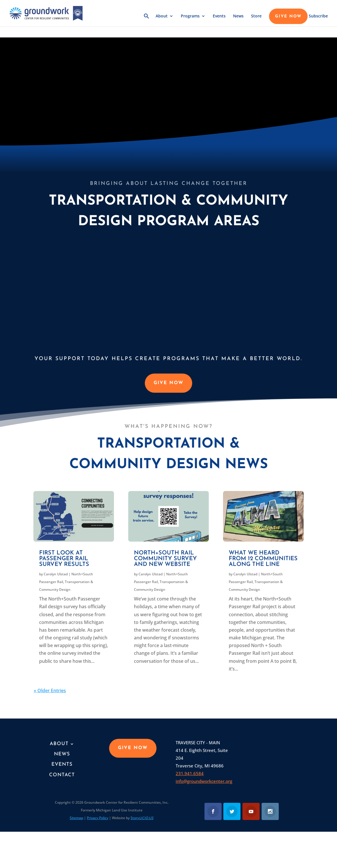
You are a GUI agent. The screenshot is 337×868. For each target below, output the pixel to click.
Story (142, 818)
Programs (190, 16)
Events (219, 16)
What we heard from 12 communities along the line (263, 559)
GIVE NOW (288, 17)
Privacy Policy (98, 818)
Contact (62, 775)
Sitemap (76, 818)
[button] (147, 20)
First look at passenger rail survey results (64, 559)
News (238, 16)
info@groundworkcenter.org (204, 781)
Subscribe (318, 16)
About (162, 16)
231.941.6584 (190, 773)
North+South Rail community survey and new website (165, 559)
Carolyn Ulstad (56, 574)
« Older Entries (50, 691)
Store (256, 16)
